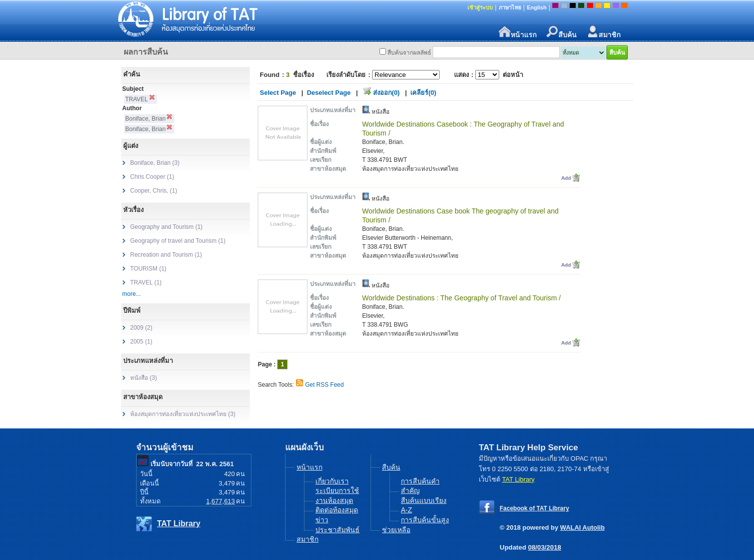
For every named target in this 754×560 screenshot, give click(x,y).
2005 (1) (141, 342)
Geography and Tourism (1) (166, 227)
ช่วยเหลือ (396, 530)
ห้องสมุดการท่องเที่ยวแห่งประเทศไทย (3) (183, 414)
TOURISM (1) (148, 269)
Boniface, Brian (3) (155, 163)
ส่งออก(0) (386, 93)
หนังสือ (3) (144, 378)
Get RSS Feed (324, 385)
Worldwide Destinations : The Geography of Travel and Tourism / (461, 298)
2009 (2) (141, 328)
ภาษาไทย (510, 7)
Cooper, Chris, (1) (154, 191)
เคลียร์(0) (423, 93)
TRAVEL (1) (146, 282)
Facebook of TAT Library (534, 508)
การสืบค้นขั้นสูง (425, 520)
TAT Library (179, 524)
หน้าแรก (518, 32)
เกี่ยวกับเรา (332, 481)
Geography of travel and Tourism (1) (178, 241)
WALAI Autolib (583, 527)
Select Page (278, 93)
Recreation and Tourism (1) (166, 255)
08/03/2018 (545, 547)
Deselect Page (329, 93)
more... (131, 294)
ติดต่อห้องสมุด (337, 510)
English (537, 7)
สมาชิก (603, 32)
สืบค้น (562, 32)
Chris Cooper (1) (152, 177)
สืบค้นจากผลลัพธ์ (409, 53)
